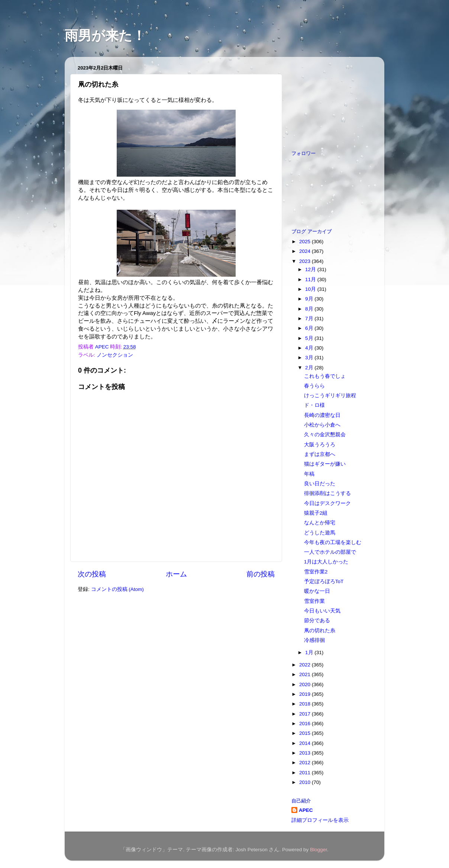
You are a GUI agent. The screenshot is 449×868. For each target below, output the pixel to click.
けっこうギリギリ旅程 (330, 396)
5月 (310, 338)
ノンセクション (115, 355)
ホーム (176, 574)
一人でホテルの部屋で (330, 552)
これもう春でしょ (325, 376)
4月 (310, 348)
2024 (306, 251)
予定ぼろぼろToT (324, 581)
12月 (311, 269)
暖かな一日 (317, 591)
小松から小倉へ (322, 425)
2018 (306, 704)
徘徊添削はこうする (327, 493)
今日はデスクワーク (327, 503)
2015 (306, 733)
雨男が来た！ (105, 36)
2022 (306, 665)
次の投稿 (92, 574)
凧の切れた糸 (320, 631)
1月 (310, 652)
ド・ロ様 (314, 405)
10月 (311, 289)
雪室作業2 (316, 572)
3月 (310, 358)
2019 (306, 694)
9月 (310, 299)
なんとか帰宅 (320, 523)
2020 (306, 684)
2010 (306, 782)
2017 (306, 714)
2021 (306, 674)
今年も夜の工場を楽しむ (333, 542)
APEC (306, 810)
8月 (310, 309)
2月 (310, 368)
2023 (306, 261)
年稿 (309, 474)
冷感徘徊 (314, 640)
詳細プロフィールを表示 (320, 820)
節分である (317, 621)
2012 (306, 763)
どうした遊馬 (320, 533)
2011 (306, 773)
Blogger (319, 850)
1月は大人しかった (326, 562)
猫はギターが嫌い (325, 464)
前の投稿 (261, 574)
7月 (310, 319)
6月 (310, 328)
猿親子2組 (316, 513)
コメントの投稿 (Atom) (117, 589)
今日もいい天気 (322, 611)
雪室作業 (314, 601)
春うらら (314, 386)
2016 (306, 724)
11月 (311, 279)
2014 (306, 743)
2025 (306, 242)
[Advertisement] (329, 100)
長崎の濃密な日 (322, 415)
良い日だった (320, 484)
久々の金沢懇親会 (325, 435)
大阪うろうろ (320, 445)
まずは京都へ (320, 454)
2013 (306, 753)
